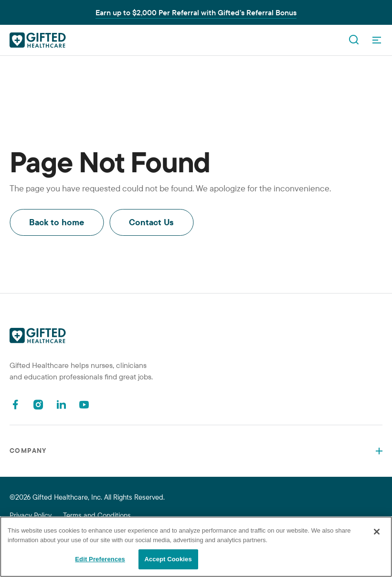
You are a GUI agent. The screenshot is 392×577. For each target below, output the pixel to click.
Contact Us (151, 222)
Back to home (57, 222)
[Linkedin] (61, 404)
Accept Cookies (168, 559)
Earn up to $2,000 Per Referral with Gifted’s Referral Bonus (196, 12)
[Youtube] (84, 404)
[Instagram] (38, 404)
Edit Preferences (100, 559)
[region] (196, 547)
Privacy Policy (31, 515)
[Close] (377, 532)
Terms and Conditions (97, 515)
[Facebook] (15, 404)
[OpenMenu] (377, 40)
